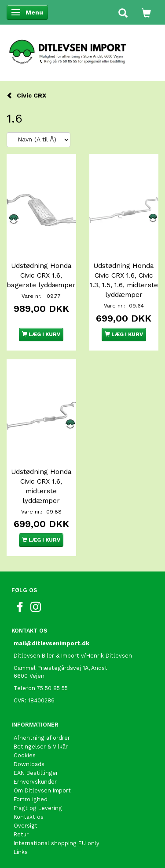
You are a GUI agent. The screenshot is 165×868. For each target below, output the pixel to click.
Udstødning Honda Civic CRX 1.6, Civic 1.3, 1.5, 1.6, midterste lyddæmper (124, 280)
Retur (21, 834)
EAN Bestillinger (36, 773)
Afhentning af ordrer (42, 738)
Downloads (29, 764)
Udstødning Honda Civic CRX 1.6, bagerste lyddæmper (41, 275)
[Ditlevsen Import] (82, 49)
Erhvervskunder (35, 782)
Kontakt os (29, 817)
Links (21, 852)
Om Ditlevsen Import (42, 790)
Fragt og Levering (38, 808)
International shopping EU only (57, 843)
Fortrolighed (31, 799)
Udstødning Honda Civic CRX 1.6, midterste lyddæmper (41, 486)
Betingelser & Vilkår (41, 747)
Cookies (25, 755)
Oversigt (26, 826)
